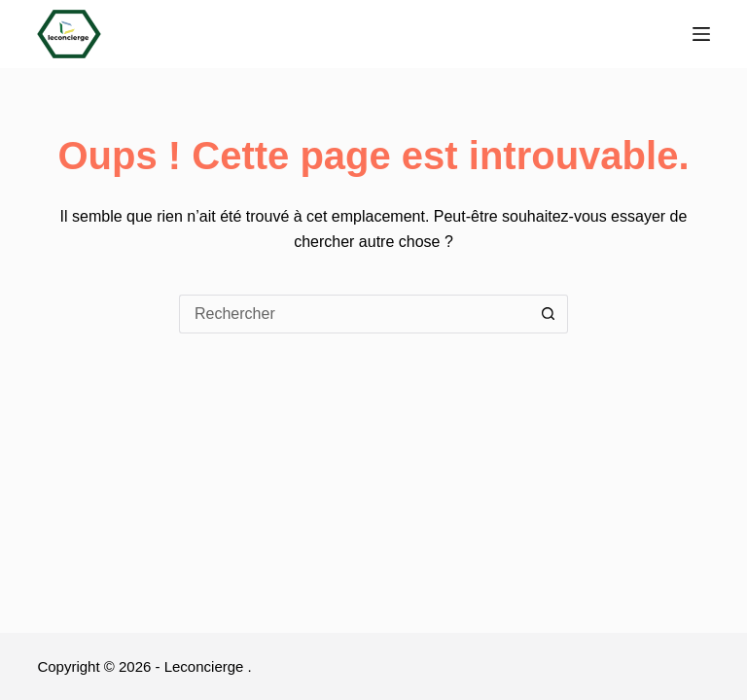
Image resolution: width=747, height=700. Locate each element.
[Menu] (701, 34)
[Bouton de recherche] (549, 314)
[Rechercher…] (354, 314)
